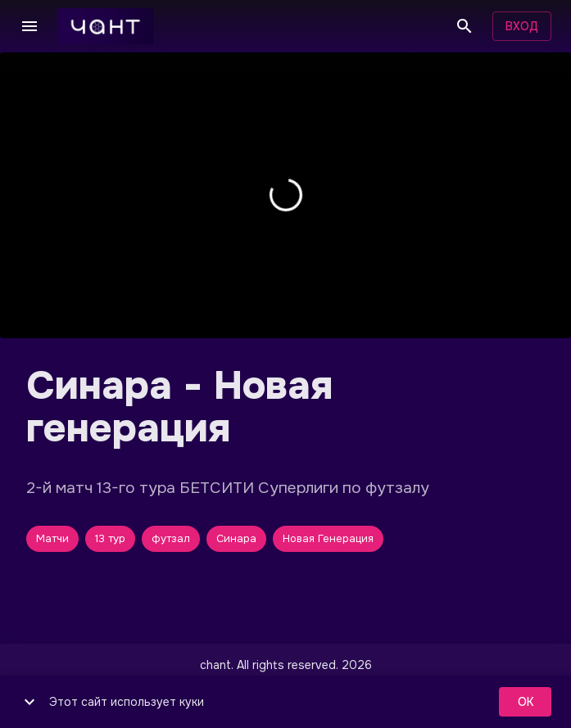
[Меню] (29, 26)
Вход (522, 27)
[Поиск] (465, 26)
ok (525, 702)
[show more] (29, 702)
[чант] (105, 26)
